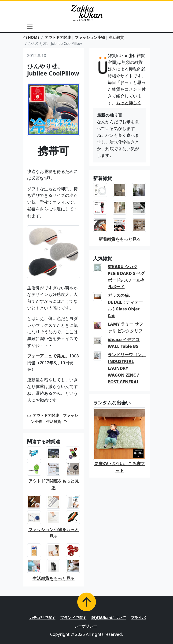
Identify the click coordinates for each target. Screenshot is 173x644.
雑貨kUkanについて (109, 618)
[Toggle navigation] (30, 27)
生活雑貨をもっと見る (54, 578)
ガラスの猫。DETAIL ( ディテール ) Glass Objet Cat (125, 305)
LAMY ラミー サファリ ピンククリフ (125, 327)
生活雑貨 (116, 37)
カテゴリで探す (42, 618)
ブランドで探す (73, 618)
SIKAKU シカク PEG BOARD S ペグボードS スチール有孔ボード (126, 277)
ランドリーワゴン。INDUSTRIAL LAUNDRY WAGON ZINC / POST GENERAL (127, 368)
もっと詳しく (129, 103)
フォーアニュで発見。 (48, 356)
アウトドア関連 (58, 37)
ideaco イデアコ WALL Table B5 (124, 343)
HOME (31, 37)
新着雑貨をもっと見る (120, 239)
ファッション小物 (90, 37)
